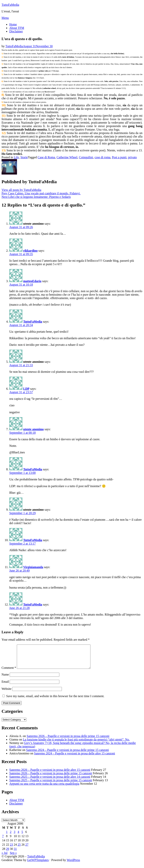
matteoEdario (32, 281)
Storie (24, 157)
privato (132, 157)
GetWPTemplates (38, 865)
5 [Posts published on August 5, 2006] (22, 836)
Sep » (13, 857)
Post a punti (119, 157)
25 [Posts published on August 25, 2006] (19, 849)
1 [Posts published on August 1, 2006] (7, 836)
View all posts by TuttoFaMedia (21, 190)
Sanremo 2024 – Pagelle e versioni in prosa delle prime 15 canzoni (67, 755)
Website (6, 693)
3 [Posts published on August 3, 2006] (14, 836)
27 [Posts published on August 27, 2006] (27, 849)
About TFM (17, 28)
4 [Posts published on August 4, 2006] (18, 836)
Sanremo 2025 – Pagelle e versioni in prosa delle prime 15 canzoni (51, 785)
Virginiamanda (33, 567)
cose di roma (102, 157)
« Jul (5, 857)
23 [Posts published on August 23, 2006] (11, 849)
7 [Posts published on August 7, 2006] (3, 841)
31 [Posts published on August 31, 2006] (15, 853)
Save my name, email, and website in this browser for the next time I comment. (55, 701)
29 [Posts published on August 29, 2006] (8, 853)
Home (13, 24)
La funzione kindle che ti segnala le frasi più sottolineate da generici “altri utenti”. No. (76, 744)
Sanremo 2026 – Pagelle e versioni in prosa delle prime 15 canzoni (68, 741)
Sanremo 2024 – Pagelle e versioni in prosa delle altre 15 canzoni (75, 758)
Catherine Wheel (67, 157)
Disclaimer (16, 31)
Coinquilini (86, 157)
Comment (9, 672)
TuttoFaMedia (10, 5)
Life (16, 157)
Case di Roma (46, 157)
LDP (26, 389)
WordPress (73, 865)
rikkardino (30, 251)
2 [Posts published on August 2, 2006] (11, 836)
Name (5, 679)
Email (5, 686)
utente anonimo (33, 429)
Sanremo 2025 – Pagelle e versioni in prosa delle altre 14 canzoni (50, 781)
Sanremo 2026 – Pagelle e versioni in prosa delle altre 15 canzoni (50, 774)
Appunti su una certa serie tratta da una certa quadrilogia (44, 788)
